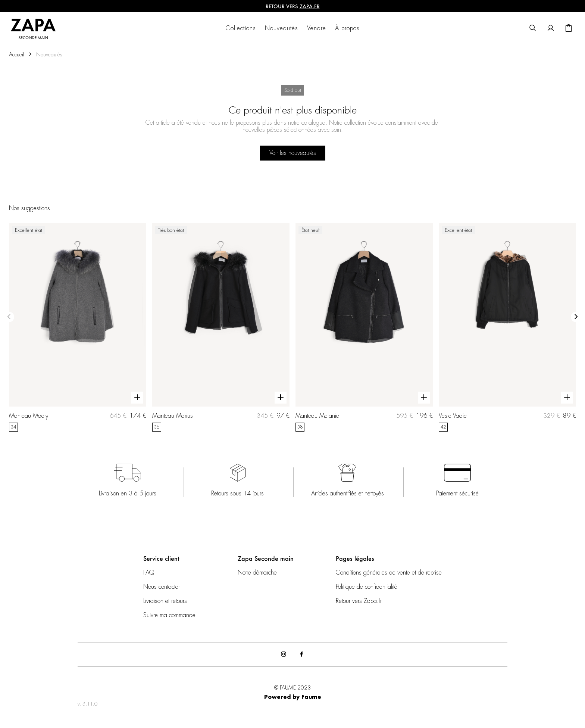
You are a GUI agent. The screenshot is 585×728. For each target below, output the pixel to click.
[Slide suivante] (576, 317)
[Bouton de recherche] (533, 29)
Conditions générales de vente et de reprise (389, 573)
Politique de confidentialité (367, 587)
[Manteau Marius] (221, 327)
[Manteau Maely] (78, 327)
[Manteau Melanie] (364, 327)
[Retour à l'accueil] (38, 29)
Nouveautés (281, 28)
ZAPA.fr (310, 6)
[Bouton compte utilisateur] (551, 29)
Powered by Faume (293, 697)
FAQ (149, 573)
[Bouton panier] (569, 29)
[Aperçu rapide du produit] (137, 398)
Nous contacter (162, 587)
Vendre (317, 28)
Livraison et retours (165, 601)
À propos (347, 28)
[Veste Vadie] (507, 327)
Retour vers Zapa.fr (359, 601)
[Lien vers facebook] (301, 654)
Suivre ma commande (169, 615)
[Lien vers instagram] (284, 654)
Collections (241, 28)
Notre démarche (257, 573)
